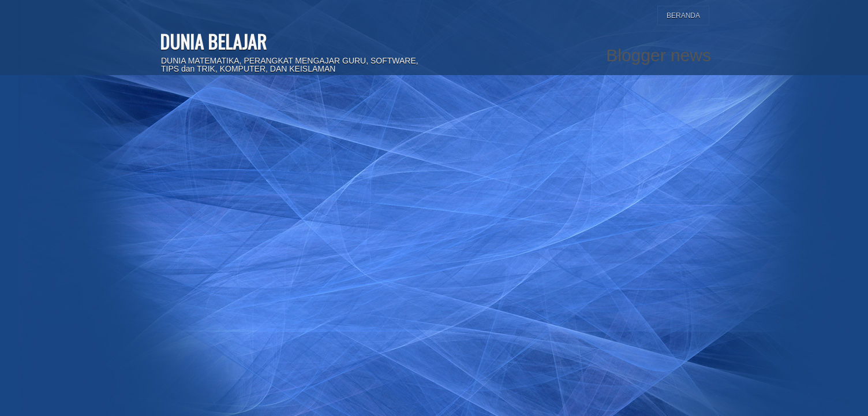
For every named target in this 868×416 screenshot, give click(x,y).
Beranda (683, 16)
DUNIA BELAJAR (213, 41)
